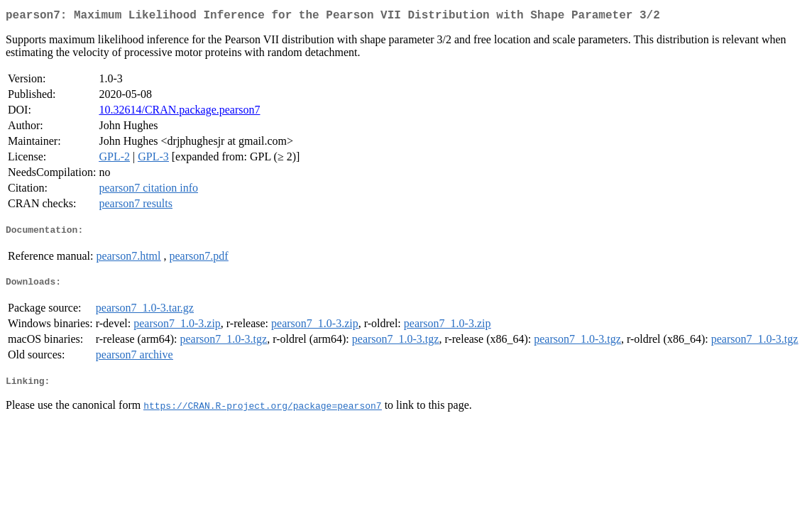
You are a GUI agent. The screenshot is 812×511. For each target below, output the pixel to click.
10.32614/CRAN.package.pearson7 (179, 112)
